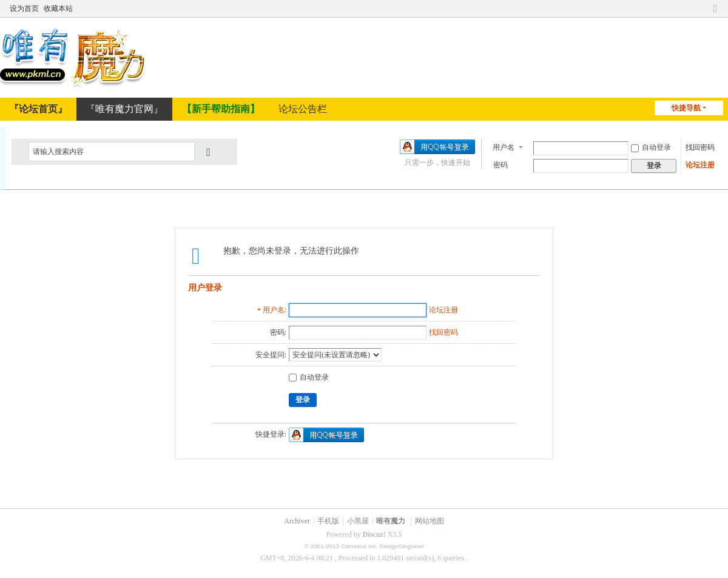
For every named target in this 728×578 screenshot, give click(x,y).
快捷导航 (686, 108)
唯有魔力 (391, 521)
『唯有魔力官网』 (124, 109)
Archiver (297, 521)
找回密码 (700, 146)
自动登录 (651, 146)
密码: (278, 332)
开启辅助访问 (704, 7)
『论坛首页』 (38, 109)
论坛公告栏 (303, 109)
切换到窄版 (715, 7)
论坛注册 (700, 164)
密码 (500, 164)
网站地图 (430, 521)
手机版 (328, 521)
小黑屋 (358, 521)
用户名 (504, 146)
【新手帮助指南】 (221, 109)
